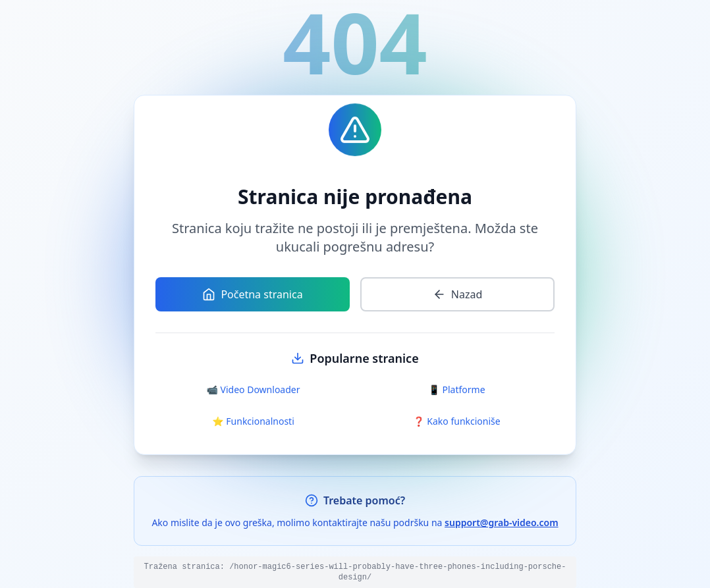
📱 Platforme (456, 389)
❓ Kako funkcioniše (456, 421)
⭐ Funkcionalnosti (253, 421)
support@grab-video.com (502, 522)
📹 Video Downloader (254, 389)
